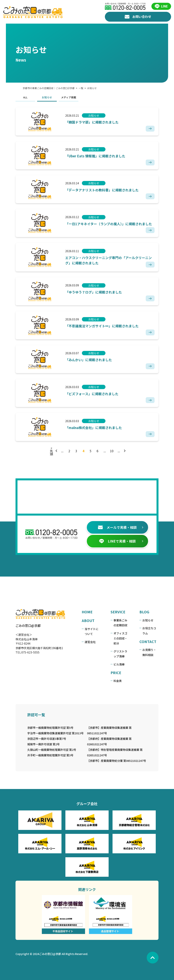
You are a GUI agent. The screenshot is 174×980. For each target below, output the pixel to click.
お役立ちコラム (154, 607)
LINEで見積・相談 (114, 520)
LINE (161, 6)
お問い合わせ (138, 17)
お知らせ (40, 98)
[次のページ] (124, 415)
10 (112, 415)
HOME (80, 591)
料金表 (115, 655)
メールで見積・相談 (114, 506)
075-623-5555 (24, 631)
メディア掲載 (62, 98)
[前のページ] (57, 415)
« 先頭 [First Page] (51, 415)
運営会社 (83, 621)
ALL (19, 98)
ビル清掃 (117, 638)
